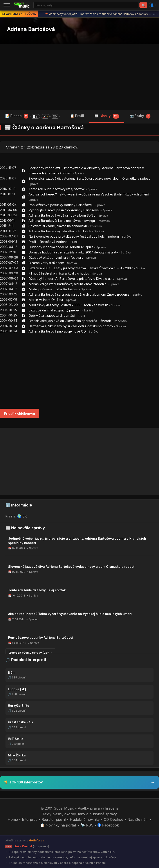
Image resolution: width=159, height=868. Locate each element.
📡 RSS (87, 826)
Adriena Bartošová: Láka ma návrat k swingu (62, 221)
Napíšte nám (138, 820)
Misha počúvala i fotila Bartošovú (53, 290)
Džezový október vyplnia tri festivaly (56, 258)
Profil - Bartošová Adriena (48, 242)
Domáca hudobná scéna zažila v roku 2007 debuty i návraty (73, 253)
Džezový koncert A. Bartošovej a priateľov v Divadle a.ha (71, 279)
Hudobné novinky (85, 820)
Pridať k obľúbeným (20, 414)
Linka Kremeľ (27, 846)
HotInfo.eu (36, 841)
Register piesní (54, 820)
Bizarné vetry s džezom (46, 263)
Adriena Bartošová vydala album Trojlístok (60, 232)
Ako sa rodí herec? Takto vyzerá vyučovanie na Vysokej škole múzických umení (89, 195)
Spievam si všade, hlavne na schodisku (58, 226)
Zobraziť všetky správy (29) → (31, 653)
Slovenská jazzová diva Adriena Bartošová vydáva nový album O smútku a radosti (89, 179)
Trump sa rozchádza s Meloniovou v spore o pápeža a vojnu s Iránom (57, 863)
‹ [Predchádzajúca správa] (40, 14)
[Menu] (7, 5)
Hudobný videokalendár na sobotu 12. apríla (61, 247)
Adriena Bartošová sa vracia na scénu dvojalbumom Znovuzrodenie (79, 295)
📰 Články (107, 116)
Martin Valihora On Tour (46, 300)
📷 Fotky (140, 116)
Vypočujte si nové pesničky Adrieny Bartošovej (64, 211)
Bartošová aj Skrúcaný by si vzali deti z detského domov (71, 326)
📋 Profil (77, 116)
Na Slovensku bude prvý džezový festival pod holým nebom (74, 237)
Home (13, 820)
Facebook (108, 826)
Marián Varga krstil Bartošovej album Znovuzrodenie (68, 284)
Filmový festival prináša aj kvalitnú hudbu (59, 274)
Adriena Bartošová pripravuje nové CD (57, 332)
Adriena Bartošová (31, 30)
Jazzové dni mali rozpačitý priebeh (55, 311)
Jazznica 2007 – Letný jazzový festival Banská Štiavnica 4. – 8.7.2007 (81, 269)
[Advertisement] (79, 77)
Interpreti (30, 820)
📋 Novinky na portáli (58, 826)
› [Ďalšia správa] (157, 14)
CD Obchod (114, 820)
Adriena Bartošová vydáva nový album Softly (62, 216)
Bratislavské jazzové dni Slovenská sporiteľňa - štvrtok (70, 321)
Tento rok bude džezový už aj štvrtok (57, 189)
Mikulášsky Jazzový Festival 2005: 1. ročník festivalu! (68, 305)
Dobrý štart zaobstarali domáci (52, 316)
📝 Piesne (32, 117)
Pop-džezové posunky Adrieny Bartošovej (61, 205)
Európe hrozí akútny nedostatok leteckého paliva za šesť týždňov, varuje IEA (61, 852)
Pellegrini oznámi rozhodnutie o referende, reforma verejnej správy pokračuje (62, 857)
